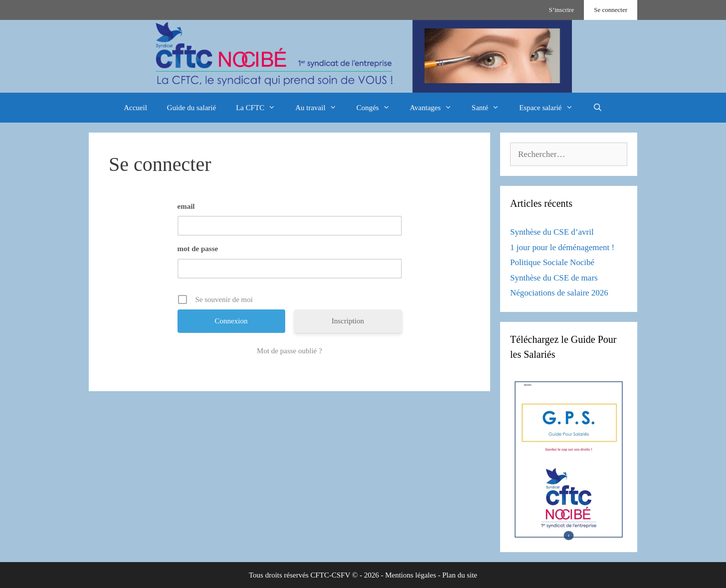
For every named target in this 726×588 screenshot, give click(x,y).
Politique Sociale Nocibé (552, 262)
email (186, 206)
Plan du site (460, 575)
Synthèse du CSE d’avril (552, 232)
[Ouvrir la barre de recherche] (598, 108)
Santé (490, 108)
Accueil (135, 108)
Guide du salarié (191, 108)
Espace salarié (551, 108)
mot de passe (198, 249)
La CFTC (261, 108)
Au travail (321, 108)
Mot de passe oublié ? (289, 351)
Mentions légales (410, 575)
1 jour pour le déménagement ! (562, 247)
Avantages (436, 108)
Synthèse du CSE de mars (554, 278)
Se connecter (611, 10)
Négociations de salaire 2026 (559, 293)
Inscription (348, 321)
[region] (363, 56)
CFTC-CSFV (331, 575)
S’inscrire (562, 10)
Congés (378, 108)
